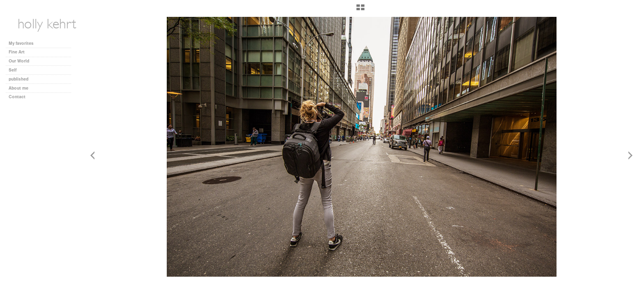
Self (13, 70)
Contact (17, 97)
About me (18, 88)
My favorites (21, 43)
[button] (360, 10)
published (18, 79)
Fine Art (20, 52)
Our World (22, 61)
